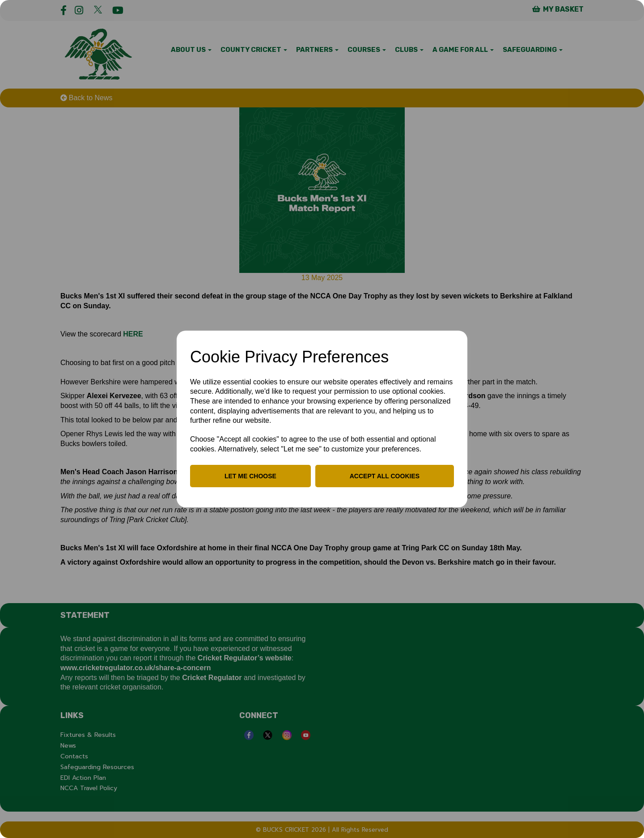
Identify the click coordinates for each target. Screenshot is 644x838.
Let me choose (250, 476)
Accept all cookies (385, 476)
